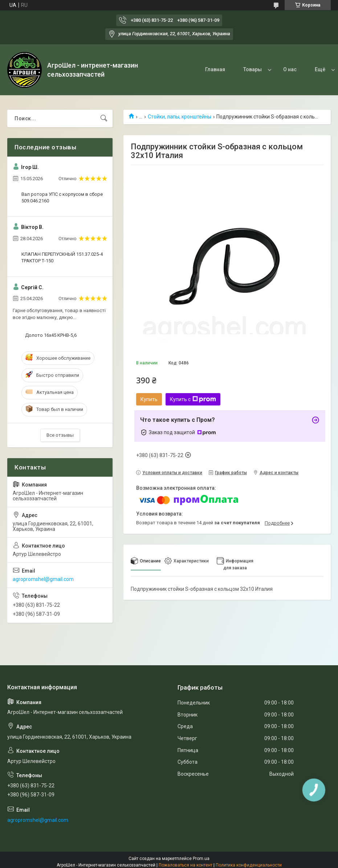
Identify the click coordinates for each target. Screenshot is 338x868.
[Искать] (104, 118)
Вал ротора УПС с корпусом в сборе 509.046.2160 (62, 197)
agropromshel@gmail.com (43, 579)
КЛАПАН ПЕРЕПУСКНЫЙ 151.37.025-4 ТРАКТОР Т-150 (62, 257)
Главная (215, 69)
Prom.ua (201, 859)
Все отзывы (60, 435)
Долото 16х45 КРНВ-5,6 (51, 335)
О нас (290, 69)
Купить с (193, 399)
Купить (149, 399)
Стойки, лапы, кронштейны (180, 117)
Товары (253, 69)
